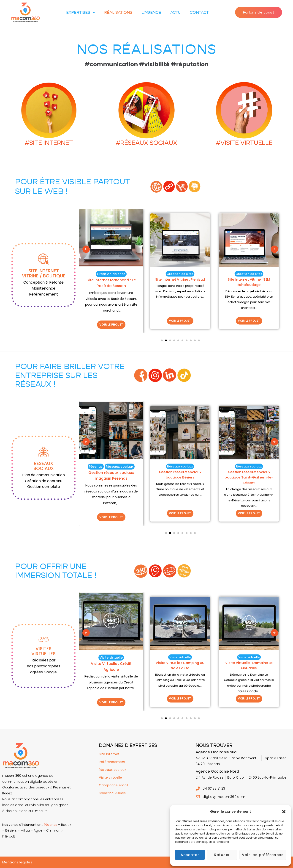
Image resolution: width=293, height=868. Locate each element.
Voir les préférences (263, 855)
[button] (284, 812)
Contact (199, 12)
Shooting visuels (112, 793)
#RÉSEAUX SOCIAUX (146, 143)
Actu (175, 12)
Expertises (81, 12)
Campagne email (113, 785)
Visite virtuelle (110, 777)
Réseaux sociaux (113, 770)
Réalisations (118, 12)
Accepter (190, 855)
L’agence (151, 12)
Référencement (112, 762)
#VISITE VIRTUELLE (244, 143)
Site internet (109, 754)
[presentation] (86, 339)
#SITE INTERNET (49, 143)
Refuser (222, 855)
